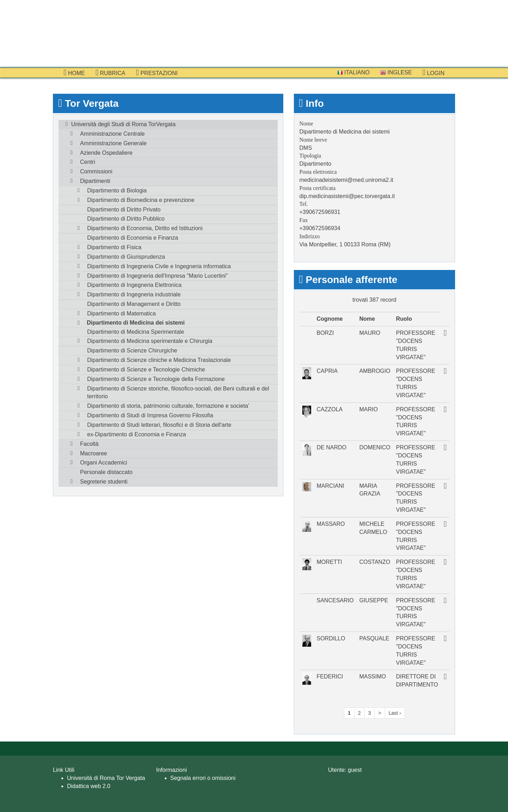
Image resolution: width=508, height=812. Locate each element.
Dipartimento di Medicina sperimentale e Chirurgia (150, 341)
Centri (88, 162)
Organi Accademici (104, 463)
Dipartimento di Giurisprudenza (126, 257)
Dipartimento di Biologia (117, 190)
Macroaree (93, 453)
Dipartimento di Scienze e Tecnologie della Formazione (156, 379)
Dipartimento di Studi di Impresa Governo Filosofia (150, 415)
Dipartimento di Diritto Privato (124, 210)
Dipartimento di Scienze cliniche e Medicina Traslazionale (159, 360)
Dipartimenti (95, 181)
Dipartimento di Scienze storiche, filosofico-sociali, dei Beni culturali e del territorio (178, 393)
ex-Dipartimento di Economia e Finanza (137, 434)
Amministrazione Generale (113, 143)
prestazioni (157, 73)
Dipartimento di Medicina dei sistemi (136, 323)
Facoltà (89, 444)
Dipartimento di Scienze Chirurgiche (132, 350)
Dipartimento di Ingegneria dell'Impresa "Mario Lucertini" (158, 276)
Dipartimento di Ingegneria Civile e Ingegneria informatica (159, 266)
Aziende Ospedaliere (106, 153)
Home (74, 73)
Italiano (353, 72)
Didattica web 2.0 (89, 786)
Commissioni (96, 171)
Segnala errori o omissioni (203, 778)
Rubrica (111, 73)
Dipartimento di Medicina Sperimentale (136, 332)
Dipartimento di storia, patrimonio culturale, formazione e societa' (168, 406)
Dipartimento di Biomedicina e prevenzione (141, 200)
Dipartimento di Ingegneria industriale (134, 294)
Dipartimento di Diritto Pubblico (126, 219)
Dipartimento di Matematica (122, 313)
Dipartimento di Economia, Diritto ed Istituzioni (145, 228)
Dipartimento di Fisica (114, 247)
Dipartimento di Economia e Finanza (133, 238)
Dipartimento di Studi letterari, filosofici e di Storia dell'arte (159, 425)
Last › (395, 713)
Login (434, 73)
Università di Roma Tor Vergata (106, 778)
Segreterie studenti (104, 482)
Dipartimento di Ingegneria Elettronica (134, 285)
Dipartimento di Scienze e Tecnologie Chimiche (146, 370)
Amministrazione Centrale (112, 134)
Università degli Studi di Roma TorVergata (123, 124)
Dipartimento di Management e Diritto (134, 304)
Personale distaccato (106, 472)
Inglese (396, 72)
